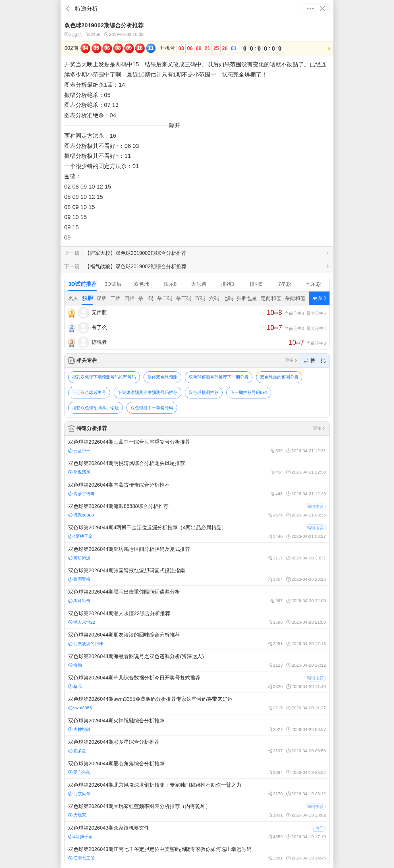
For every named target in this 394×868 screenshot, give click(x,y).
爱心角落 (79, 772)
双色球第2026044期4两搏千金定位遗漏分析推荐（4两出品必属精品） (197, 532)
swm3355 (80, 708)
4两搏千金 (80, 536)
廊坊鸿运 (79, 558)
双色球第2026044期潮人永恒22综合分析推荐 (197, 618)
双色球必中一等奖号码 (152, 408)
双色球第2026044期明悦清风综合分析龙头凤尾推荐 (197, 468)
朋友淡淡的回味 (86, 643)
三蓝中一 (79, 451)
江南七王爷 (81, 858)
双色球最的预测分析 (279, 377)
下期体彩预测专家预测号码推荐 (148, 392)
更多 (310, 9)
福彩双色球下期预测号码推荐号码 (104, 377)
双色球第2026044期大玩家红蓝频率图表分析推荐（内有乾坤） (197, 811)
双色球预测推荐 (204, 392)
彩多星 (77, 751)
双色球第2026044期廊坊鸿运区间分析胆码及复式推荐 (197, 553)
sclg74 (73, 34)
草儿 (75, 686)
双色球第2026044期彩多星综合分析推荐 (197, 746)
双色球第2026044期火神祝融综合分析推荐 (197, 725)
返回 (68, 9)
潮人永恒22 (82, 622)
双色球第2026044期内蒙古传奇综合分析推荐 (197, 489)
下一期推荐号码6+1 (249, 392)
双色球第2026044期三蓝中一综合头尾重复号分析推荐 (197, 446)
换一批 (315, 360)
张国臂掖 (79, 579)
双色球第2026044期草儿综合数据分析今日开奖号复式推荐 (197, 682)
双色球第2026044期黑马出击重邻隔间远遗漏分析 (197, 596)
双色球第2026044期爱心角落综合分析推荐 (197, 768)
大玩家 (77, 815)
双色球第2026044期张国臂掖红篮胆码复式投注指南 (197, 575)
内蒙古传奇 (81, 494)
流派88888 (81, 515)
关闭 (322, 9)
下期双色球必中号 (89, 392)
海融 (75, 665)
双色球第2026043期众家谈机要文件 (197, 832)
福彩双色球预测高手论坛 (95, 408)
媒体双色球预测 (162, 377)
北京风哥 (79, 794)
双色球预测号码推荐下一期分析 (219, 377)
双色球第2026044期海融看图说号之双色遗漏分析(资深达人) (197, 660)
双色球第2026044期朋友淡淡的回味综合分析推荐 (197, 639)
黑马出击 (79, 601)
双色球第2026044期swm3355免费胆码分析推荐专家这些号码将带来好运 (197, 703)
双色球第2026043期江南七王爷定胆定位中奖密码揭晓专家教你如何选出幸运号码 (197, 853)
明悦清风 (79, 472)
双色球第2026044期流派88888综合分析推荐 (197, 511)
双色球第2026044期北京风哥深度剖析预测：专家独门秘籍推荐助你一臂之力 (197, 789)
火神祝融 (79, 729)
